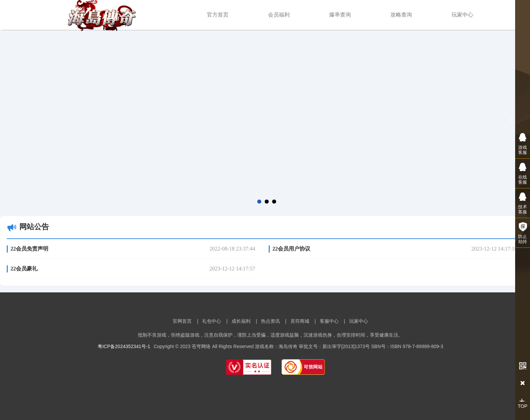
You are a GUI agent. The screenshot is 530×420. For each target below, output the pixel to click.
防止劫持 (523, 233)
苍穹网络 (201, 346)
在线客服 (523, 173)
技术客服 (523, 203)
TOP (523, 404)
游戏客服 (523, 144)
